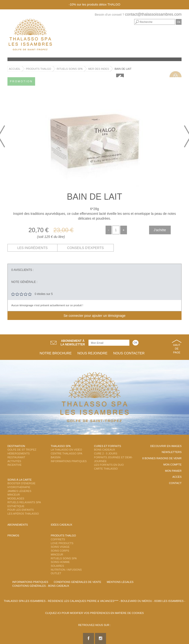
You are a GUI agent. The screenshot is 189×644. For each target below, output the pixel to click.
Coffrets (58, 539)
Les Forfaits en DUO (109, 465)
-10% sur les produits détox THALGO (94, 4)
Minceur (14, 495)
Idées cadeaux (61, 525)
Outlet (56, 573)
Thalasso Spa (61, 446)
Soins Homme (60, 562)
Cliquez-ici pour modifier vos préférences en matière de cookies (94, 613)
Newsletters (172, 452)
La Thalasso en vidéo (66, 450)
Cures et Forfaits (107, 446)
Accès (177, 477)
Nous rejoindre (92, 353)
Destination (16, 446)
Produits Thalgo (39, 69)
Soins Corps (60, 551)
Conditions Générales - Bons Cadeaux (41, 586)
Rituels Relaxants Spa (24, 502)
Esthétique (16, 506)
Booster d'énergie (21, 483)
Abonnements (18, 525)
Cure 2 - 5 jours (106, 453)
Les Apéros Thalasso (23, 514)
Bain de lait (123, 69)
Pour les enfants (21, 510)
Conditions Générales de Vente (77, 582)
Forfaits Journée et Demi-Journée (113, 459)
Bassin (56, 457)
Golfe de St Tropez (22, 450)
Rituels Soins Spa (70, 69)
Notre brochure (56, 353)
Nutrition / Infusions (66, 570)
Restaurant (16, 457)
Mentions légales (120, 582)
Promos (13, 536)
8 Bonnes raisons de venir (162, 458)
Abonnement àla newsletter (73, 343)
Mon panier (173, 471)
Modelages (16, 498)
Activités (14, 461)
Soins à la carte (20, 480)
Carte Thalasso (106, 469)
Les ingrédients (32, 248)
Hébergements (19, 453)
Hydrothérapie (19, 487)
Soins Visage (60, 547)
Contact (175, 483)
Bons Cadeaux (104, 450)
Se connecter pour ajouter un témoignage (94, 316)
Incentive (15, 465)
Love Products (62, 543)
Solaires (57, 566)
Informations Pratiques (69, 461)
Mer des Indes (99, 69)
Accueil (15, 69)
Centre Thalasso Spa (66, 453)
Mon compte (172, 465)
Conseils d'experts (85, 248)
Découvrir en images (166, 446)
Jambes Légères (19, 491)
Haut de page (177, 349)
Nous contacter (129, 353)
